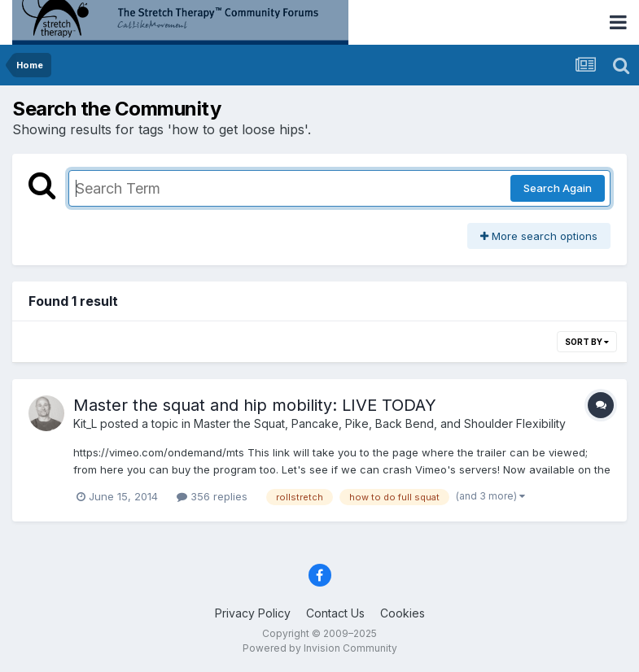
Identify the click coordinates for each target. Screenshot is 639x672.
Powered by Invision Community (320, 648)
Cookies (403, 613)
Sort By (587, 342)
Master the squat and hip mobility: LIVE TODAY (255, 405)
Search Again (558, 188)
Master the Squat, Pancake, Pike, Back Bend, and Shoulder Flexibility (380, 423)
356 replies (212, 496)
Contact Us (335, 613)
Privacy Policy (253, 613)
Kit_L (85, 423)
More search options (539, 236)
